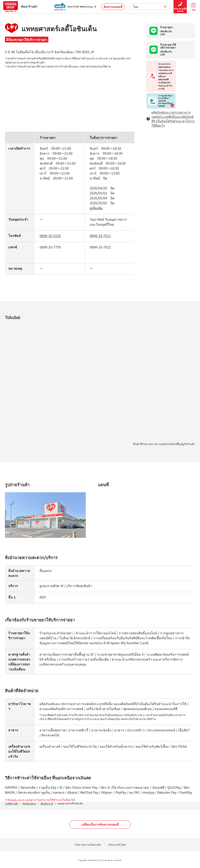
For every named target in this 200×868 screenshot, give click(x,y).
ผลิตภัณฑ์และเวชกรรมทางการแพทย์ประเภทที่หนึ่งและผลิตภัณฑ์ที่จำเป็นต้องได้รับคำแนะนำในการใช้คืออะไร (171, 119)
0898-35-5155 (50, 236)
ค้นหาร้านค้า (20, 7)
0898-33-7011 (100, 236)
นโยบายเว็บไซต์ (117, 845)
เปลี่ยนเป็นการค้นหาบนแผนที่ (100, 824)
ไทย (150, 7)
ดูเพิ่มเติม (96, 208)
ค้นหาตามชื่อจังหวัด (180, 7)
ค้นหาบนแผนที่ (113, 7)
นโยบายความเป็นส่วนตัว (88, 845)
